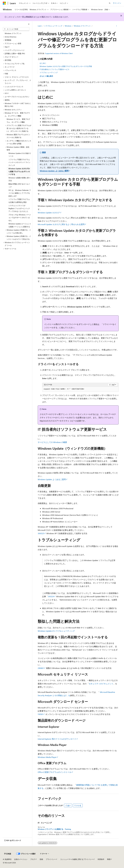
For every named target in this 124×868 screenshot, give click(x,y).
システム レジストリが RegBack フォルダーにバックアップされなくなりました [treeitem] (19, 208)
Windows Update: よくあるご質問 (54, 171)
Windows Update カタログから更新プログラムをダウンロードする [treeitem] (19, 171)
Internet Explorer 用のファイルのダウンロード (57, 739)
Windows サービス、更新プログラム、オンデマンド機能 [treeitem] (18, 121)
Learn (40, 26)
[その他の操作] (117, 26)
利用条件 (101, 859)
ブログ (33, 859)
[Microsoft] (4, 3)
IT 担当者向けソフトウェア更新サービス (54, 69)
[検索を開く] (110, 3)
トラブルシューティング (53, 26)
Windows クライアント (82, 26)
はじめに (43, 63)
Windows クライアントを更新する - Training (54, 829)
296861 (41, 668)
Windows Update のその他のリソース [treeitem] (20, 155)
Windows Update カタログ (49, 213)
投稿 (41, 859)
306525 (41, 533)
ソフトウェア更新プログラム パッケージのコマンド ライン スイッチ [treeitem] (19, 162)
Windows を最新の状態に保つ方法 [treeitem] (19, 179)
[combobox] (16, 29)
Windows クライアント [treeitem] (13, 33)
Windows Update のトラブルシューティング (56, 631)
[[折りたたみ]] (29, 24)
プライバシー (51, 859)
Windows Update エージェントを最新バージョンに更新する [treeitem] (20, 225)
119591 (40, 714)
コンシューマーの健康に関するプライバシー (77, 859)
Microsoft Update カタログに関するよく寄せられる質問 (61, 224)
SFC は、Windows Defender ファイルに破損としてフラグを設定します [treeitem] (20, 193)
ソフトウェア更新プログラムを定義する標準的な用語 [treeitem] (19, 201)
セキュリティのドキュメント (101, 684)
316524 (51, 596)
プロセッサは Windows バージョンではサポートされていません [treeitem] (20, 218)
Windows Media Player (47, 757)
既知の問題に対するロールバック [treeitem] (19, 185)
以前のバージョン (21, 859)
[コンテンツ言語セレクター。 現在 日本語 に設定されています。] (8, 854)
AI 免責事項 (7, 859)
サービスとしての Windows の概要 (52, 442)
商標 (109, 859)
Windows (68, 26)
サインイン (117, 3)
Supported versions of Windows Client (59, 53)
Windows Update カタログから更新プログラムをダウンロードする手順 (66, 66)
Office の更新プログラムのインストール (55, 772)
